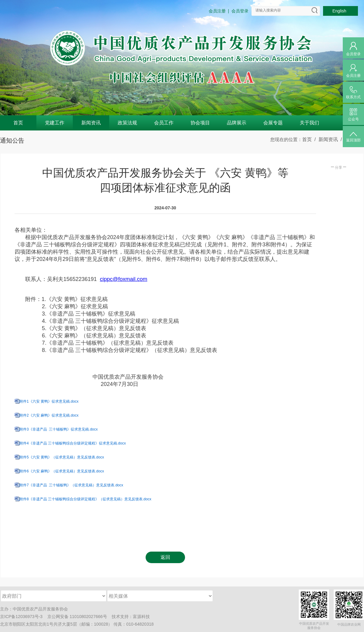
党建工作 (55, 123)
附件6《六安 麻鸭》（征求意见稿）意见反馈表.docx (62, 471)
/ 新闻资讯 (325, 139)
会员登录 (240, 11)
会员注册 (217, 11)
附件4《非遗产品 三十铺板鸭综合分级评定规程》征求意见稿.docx (73, 443)
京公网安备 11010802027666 (75, 617)
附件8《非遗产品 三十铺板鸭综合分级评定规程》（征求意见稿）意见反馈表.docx (85, 499)
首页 (18, 123)
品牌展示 (237, 123)
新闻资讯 (91, 123)
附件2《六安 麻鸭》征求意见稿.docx (49, 415)
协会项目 (200, 123)
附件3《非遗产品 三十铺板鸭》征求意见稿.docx (59, 429)
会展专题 (273, 123)
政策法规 (127, 123)
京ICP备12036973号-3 (21, 617)
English (341, 11)
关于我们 (309, 123)
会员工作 (164, 123)
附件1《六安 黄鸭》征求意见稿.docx (49, 401)
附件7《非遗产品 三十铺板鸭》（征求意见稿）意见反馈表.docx (71, 485)
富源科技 (141, 617)
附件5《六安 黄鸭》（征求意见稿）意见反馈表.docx (62, 457)
